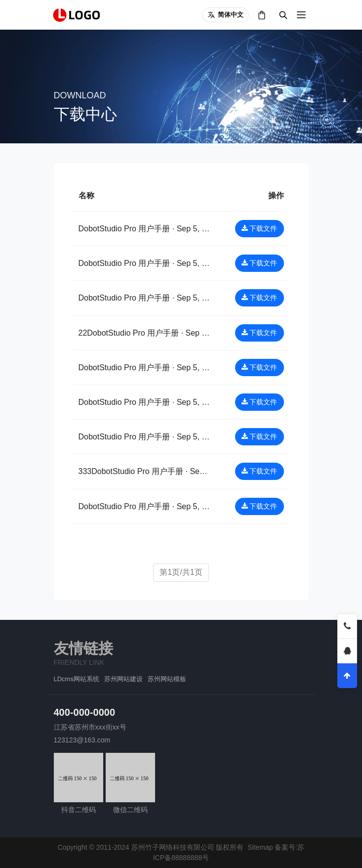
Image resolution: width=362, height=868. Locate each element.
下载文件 (260, 228)
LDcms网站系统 (77, 679)
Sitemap (260, 847)
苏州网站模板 (167, 679)
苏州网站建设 (123, 679)
